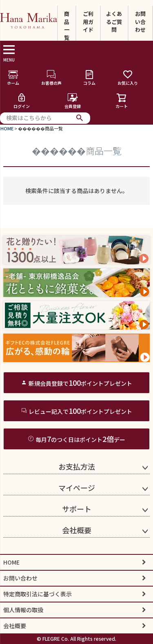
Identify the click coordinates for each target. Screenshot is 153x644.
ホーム (13, 78)
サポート (77, 509)
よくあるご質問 (114, 22)
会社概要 (77, 530)
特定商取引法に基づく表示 (38, 594)
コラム (89, 78)
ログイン (22, 101)
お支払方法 (77, 466)
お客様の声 (51, 78)
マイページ (77, 488)
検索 (80, 118)
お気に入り (128, 78)
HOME (7, 128)
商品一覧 (67, 26)
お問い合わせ (140, 22)
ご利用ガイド (88, 22)
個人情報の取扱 (23, 610)
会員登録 (73, 101)
